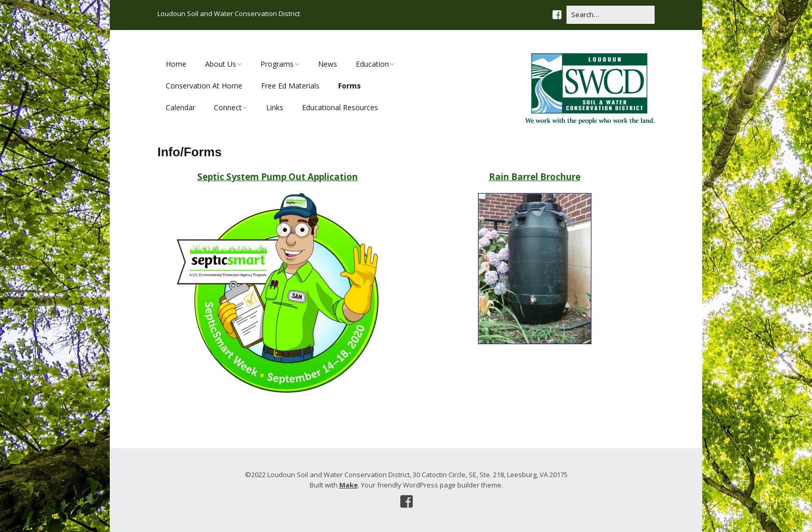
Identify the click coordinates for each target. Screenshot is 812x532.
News (328, 64)
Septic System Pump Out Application (278, 177)
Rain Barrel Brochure (535, 177)
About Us (221, 64)
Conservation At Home (204, 86)
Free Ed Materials (290, 86)
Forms (350, 86)
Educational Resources (340, 107)
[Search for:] (611, 15)
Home (176, 64)
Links (275, 107)
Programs (277, 64)
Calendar (180, 107)
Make (349, 485)
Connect (228, 107)
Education (372, 64)
